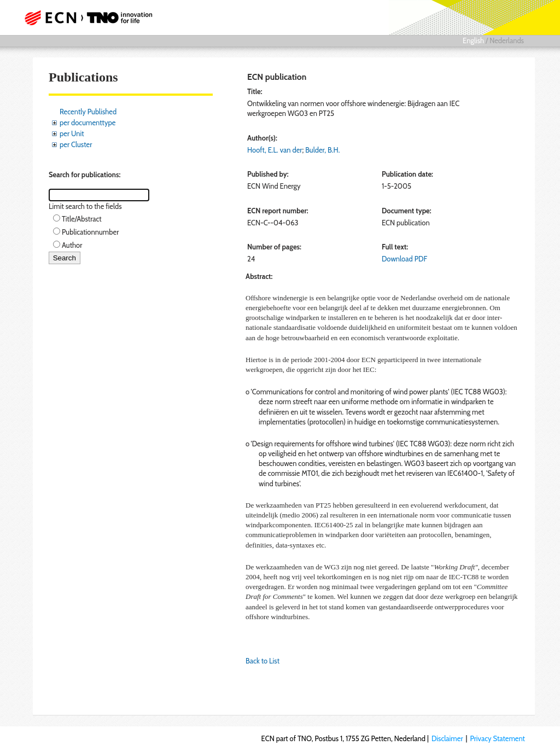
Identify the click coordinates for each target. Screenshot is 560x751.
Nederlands (507, 40)
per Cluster (76, 144)
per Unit (72, 133)
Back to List (262, 661)
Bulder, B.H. (322, 150)
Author (72, 245)
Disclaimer (447, 738)
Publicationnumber (90, 232)
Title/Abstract (82, 219)
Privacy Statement (497, 738)
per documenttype (87, 123)
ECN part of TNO (91, 18)
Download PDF (404, 259)
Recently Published (88, 112)
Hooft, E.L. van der (275, 150)
